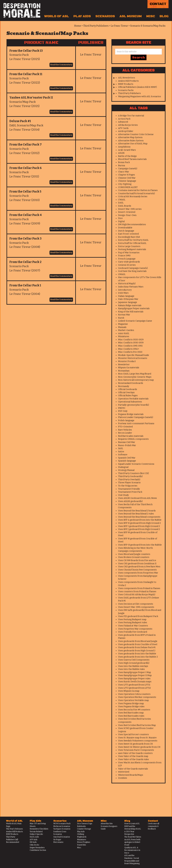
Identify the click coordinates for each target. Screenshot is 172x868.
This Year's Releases (14, 829)
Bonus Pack (124, 162)
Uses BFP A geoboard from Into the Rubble (140, 520)
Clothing (81, 834)
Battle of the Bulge (127, 156)
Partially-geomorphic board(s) (134, 405)
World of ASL (57, 16)
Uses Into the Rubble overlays (133, 666)
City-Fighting (125, 184)
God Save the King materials (132, 271)
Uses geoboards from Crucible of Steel (138, 644)
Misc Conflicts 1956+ (129, 349)
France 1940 (124, 256)
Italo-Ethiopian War (128, 299)
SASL (121, 448)
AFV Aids (34, 840)
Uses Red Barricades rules (131, 716)
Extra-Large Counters (129, 246)
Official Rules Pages (128, 396)
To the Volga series (128, 486)
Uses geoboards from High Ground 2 (137, 651)
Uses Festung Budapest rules (133, 623)
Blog (164, 16)
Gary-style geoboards (129, 262)
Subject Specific (36, 834)
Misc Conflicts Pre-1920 (130, 352)
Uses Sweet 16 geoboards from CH (135, 744)
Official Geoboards (128, 389)
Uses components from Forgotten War (138, 573)
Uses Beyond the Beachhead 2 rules (136, 514)
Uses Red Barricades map (131, 713)
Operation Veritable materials (133, 399)
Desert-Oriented (127, 212)
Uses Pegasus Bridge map (131, 704)
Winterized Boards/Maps (131, 775)
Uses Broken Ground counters (134, 557)
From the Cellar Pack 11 (26, 74)
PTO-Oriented (125, 427)
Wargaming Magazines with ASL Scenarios (140, 96)
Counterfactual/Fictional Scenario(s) (136, 194)
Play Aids (82, 16)
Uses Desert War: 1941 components (136, 607)
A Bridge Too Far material (131, 116)
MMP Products (126, 84)
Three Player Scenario (129, 483)
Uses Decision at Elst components (136, 604)
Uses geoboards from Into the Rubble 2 (138, 657)
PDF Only (123, 411)
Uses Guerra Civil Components (134, 660)
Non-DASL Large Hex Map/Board (135, 374)
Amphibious (124, 147)
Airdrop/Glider (126, 131)
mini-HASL (124, 333)
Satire (121, 452)
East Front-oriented (128, 234)
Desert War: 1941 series (130, 209)
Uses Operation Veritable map (133, 700)
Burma (122, 166)
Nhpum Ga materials (129, 368)
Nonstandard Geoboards (131, 383)
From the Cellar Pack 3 (25, 239)
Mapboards (82, 837)
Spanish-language (127, 461)
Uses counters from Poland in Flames (137, 592)
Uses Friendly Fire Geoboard (133, 632)
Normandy (124, 386)
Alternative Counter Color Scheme (136, 134)
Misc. (79, 848)
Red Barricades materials (131, 436)
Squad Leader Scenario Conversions (136, 464)
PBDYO (122, 408)
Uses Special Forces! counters (133, 734)
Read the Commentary (61, 65)
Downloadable (125, 228)
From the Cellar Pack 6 (26, 168)
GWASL (122, 274)
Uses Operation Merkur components (137, 697)
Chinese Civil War (127, 178)
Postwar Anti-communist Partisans (136, 423)
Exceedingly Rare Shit (129, 237)
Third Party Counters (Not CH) (133, 473)
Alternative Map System (130, 137)
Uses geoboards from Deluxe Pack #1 (137, 647)
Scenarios (105, 16)
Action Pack (124, 119)
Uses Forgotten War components (135, 629)
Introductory (125, 290)
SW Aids (33, 842)
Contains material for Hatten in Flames (138, 190)
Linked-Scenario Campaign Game (135, 321)
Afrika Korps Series (128, 125)
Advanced (123, 122)
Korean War (124, 315)
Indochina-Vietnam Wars (131, 287)
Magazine (123, 324)
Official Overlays (126, 393)
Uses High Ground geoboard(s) (134, 663)
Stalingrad (123, 467)
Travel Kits (82, 845)
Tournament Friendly (129, 489)
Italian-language (126, 296)
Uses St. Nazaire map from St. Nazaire (137, 738)
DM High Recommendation (132, 224)
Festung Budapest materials (132, 249)
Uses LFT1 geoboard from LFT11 (134, 685)
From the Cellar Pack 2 (25, 262)
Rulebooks (81, 826)
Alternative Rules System (131, 141)
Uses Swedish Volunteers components (138, 741)
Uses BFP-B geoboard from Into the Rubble (140, 545)
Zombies (123, 778)
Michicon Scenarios (62, 826)
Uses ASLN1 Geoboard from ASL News (137, 498)
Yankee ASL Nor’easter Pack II (31, 98)
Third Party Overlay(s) (129, 480)
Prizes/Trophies (84, 842)
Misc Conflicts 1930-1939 (131, 343)
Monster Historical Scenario (133, 358)
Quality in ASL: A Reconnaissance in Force (132, 850)
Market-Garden (126, 330)
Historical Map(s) (127, 284)
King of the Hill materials (131, 312)
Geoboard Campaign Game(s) (133, 268)
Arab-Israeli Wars (127, 150)
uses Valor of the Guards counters (135, 753)
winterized (124, 772)
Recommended (13, 842)
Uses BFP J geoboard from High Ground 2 (139, 529)
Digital (121, 221)
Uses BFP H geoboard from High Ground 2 (139, 523)
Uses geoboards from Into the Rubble (137, 654)
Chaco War (124, 172)
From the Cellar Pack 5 (25, 192)
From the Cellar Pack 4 (26, 215)
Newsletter (124, 365)
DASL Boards (125, 206)
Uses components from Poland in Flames (139, 588)
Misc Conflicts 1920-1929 (131, 340)
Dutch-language (126, 231)
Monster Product (127, 361)
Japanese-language (128, 302)
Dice (120, 218)
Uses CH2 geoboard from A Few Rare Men (139, 567)
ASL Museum (131, 16)
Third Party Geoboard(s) (130, 476)
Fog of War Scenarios (129, 253)
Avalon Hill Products (128, 81)
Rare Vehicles (125, 430)
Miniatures (124, 336)
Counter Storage (84, 829)
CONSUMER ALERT (128, 187)
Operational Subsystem (130, 402)
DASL (121, 203)
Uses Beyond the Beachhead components (139, 517)
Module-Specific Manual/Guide (134, 355)
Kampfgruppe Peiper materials (134, 308)
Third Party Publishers (129, 93)
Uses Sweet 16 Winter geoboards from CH (139, 747)
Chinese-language (127, 181)
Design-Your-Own (127, 215)
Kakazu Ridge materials (130, 305)
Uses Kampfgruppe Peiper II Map (135, 675)
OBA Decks (34, 845)
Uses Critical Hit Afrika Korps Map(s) (137, 595)
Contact (158, 4)
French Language (127, 259)
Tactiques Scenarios (62, 829)
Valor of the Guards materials (133, 769)
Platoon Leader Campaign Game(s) (136, 417)
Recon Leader (125, 433)
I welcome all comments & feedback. (154, 826)
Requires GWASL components (133, 439)
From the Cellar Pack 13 (26, 51)
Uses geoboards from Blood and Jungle (138, 641)
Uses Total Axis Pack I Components (136, 750)
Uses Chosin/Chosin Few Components (137, 570)
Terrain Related (36, 832)
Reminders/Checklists (39, 829)
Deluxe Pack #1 (20, 121)
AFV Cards (123, 128)
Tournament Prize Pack (130, 492)
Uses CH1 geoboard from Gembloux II (137, 564)
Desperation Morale (22, 10)
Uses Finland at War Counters (133, 626)
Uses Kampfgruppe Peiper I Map (135, 672)
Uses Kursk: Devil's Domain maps (135, 682)
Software (123, 455)
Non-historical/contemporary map (136, 380)
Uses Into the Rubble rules (131, 669)
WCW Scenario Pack (62, 824)
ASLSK (121, 153)
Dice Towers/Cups (85, 824)
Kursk (121, 318)
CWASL (122, 200)
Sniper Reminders (37, 848)
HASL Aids (34, 837)
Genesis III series (127, 265)
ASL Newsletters (127, 78)
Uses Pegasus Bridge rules (131, 707)
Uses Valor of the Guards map (133, 756)
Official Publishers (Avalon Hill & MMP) (137, 87)
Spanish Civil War (127, 458)
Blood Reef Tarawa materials (132, 159)
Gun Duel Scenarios (62, 837)
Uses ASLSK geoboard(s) (130, 501)
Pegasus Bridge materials (131, 414)
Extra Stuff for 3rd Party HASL (133, 240)
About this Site (107, 824)
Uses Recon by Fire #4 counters (134, 710)
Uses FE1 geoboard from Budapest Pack (138, 616)
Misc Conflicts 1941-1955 (130, 346)
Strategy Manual (126, 470)
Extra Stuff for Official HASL (132, 243)
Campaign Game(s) (128, 169)
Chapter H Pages (127, 175)
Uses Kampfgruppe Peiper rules (134, 679)
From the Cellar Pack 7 (26, 145)
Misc (151, 16)
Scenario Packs (126, 90)
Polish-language (126, 420)
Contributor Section (38, 850)
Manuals (122, 327)
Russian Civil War (127, 442)
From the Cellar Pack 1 (25, 285)
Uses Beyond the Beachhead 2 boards (137, 511)
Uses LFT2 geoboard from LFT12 (134, 688)
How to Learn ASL (132, 824)
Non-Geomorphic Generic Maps (135, 377)
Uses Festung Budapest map (132, 619)
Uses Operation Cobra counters (134, 694)
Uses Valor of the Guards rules (133, 759)
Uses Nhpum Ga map (129, 691)
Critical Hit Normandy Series (133, 197)
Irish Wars (123, 293)
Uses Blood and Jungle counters (134, 554)
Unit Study (123, 495)
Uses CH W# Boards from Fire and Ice (137, 560)
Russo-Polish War (127, 445)
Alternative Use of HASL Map (133, 144)
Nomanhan (124, 371)
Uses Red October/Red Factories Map (137, 725)
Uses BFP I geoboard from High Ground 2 (139, 526)
